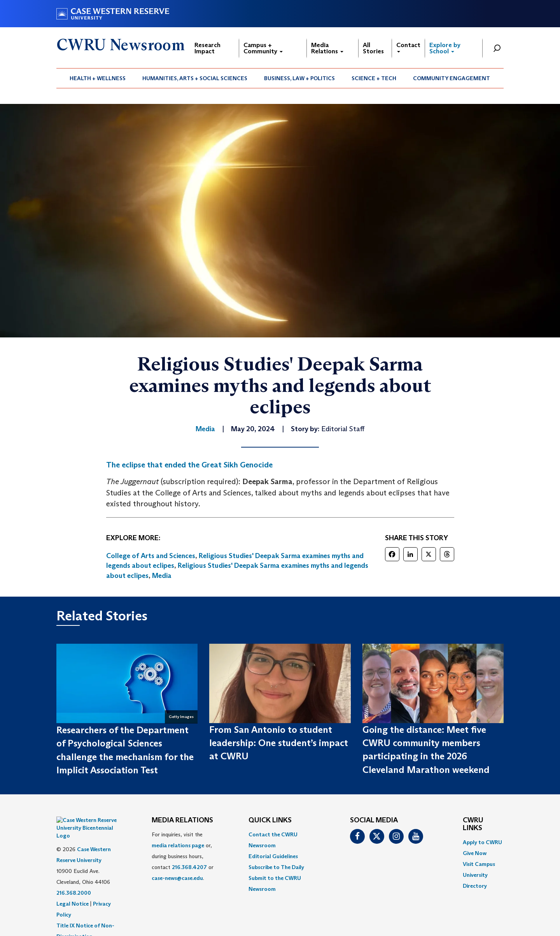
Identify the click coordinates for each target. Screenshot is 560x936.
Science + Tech (374, 78)
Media (162, 576)
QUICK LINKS (270, 820)
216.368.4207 (189, 867)
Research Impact (207, 48)
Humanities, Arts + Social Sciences (195, 78)
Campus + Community (263, 48)
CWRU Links (473, 824)
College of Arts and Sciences (151, 556)
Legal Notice (73, 884)
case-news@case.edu (177, 878)
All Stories (373, 48)
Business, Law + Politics (299, 78)
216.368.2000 (74, 873)
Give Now (475, 853)
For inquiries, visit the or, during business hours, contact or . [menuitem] (183, 856)
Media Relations (327, 48)
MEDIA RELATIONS (182, 820)
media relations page (178, 845)
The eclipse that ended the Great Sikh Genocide (189, 465)
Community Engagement (451, 78)
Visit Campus (479, 864)
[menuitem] (98, 78)
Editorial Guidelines (273, 856)
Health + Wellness (98, 78)
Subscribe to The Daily (276, 867)
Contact (408, 47)
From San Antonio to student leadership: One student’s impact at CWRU (279, 743)
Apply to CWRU (482, 842)
